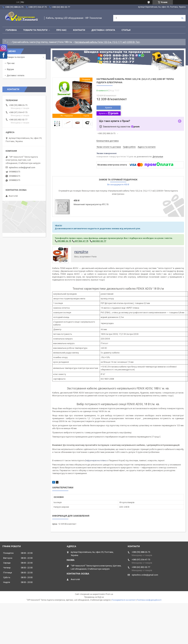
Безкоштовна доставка (108, 141)
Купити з (108, 113)
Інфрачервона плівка (96, 460)
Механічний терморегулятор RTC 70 (91, 204)
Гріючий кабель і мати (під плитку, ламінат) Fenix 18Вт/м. (42, 42)
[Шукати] (182, 18)
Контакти (79, 30)
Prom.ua (109, 594)
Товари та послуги (35, 30)
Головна (11, 30)
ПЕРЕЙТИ (81, 252)
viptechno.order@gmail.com (22, 167)
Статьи (126, 30)
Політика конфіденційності (149, 600)
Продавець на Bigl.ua (94, 597)
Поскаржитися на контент (124, 600)
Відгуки (10, 69)
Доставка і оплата (103, 30)
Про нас (61, 30)
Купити (109, 108)
